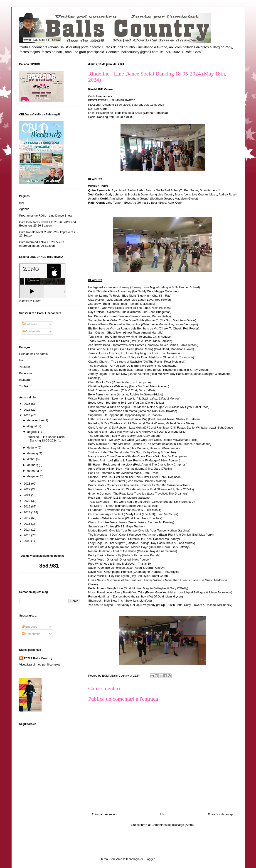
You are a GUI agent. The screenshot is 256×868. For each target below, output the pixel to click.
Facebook (26, 373)
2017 (28, 518)
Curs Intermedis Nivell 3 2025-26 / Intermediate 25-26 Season (42, 244)
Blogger (150, 859)
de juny (32, 447)
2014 (28, 530)
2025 (28, 410)
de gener (33, 476)
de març (33, 465)
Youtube (25, 367)
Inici (163, 814)
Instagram (26, 380)
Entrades (30, 324)
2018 (28, 512)
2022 (28, 489)
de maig (33, 453)
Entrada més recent (105, 814)
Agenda (24, 209)
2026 (28, 404)
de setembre (36, 420)
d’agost (32, 426)
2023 (28, 484)
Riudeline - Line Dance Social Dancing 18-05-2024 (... (46, 439)
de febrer (34, 471)
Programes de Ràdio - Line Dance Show (46, 216)
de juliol (33, 432)
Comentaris (31, 331)
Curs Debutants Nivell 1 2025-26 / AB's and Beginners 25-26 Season (48, 224)
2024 (28, 415)
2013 (28, 535)
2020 (28, 501)
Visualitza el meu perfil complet (40, 664)
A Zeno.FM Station (30, 301)
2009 (28, 541)
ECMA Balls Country (38, 658)
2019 (28, 506)
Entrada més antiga (221, 814)
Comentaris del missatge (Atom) (173, 825)
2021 (28, 495)
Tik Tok (24, 386)
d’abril (32, 459)
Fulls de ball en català (34, 354)
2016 (28, 524)
